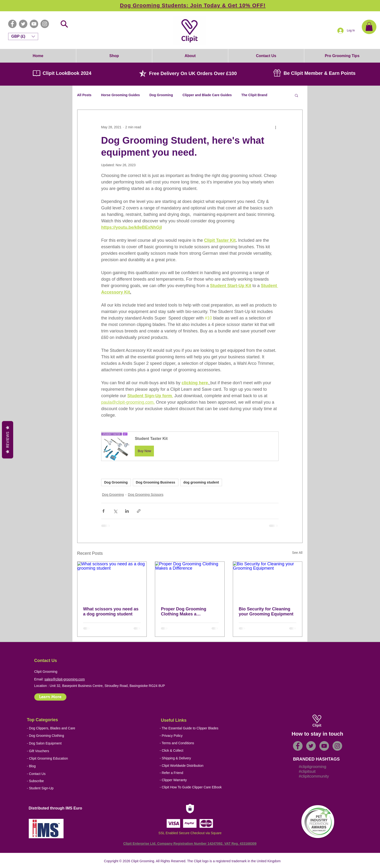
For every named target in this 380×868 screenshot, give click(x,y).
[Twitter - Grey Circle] (23, 24)
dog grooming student (201, 482)
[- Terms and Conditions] (195, 743)
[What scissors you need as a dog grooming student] (112, 581)
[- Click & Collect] (192, 751)
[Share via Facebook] (103, 511)
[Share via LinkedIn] (127, 511)
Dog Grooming (161, 95)
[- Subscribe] (62, 781)
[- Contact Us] (62, 774)
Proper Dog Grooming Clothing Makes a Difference (184, 612)
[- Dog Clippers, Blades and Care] (51, 728)
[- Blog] (62, 766)
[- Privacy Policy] (195, 736)
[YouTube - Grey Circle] (34, 24)
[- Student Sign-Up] (62, 788)
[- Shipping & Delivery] (192, 758)
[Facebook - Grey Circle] (12, 24)
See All (297, 553)
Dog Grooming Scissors (146, 495)
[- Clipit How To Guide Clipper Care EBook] (195, 787)
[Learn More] (50, 697)
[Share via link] (139, 511)
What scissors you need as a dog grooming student (111, 611)
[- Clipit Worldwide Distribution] (195, 766)
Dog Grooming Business (156, 482)
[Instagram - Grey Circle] (45, 24)
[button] (369, 27)
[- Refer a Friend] (195, 773)
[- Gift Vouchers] (49, 751)
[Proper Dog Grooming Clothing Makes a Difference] (190, 581)
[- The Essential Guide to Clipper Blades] (189, 728)
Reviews (8, 440)
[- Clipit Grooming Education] (56, 759)
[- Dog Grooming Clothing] (49, 736)
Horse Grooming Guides (120, 95)
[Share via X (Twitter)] (115, 511)
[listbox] (23, 36)
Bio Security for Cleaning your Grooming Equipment (266, 611)
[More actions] (276, 127)
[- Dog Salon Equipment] (49, 743)
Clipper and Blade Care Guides (207, 95)
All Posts (84, 95)
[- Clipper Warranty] (195, 780)
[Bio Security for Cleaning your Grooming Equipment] (268, 581)
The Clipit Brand (254, 95)
